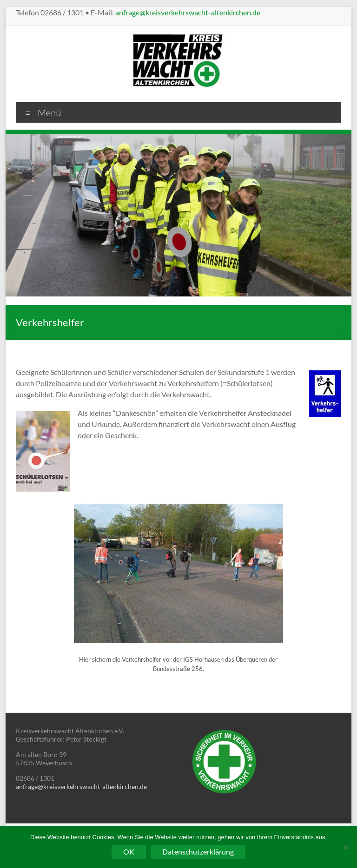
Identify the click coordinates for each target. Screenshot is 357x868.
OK (129, 852)
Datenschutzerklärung (198, 852)
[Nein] (345, 847)
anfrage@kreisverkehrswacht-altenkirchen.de (188, 12)
